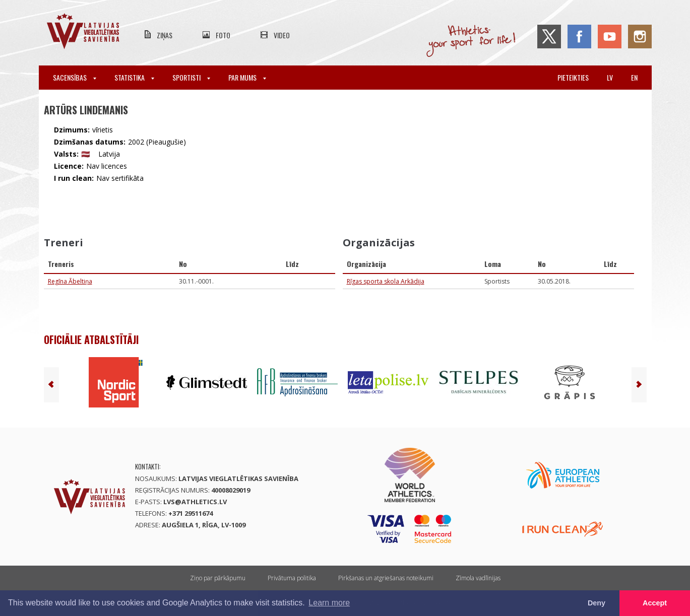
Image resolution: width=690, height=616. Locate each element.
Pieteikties (573, 77)
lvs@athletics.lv (195, 502)
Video (282, 35)
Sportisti (191, 77)
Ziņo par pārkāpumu (218, 578)
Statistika (134, 77)
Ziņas (165, 35)
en (634, 77)
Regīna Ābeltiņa (70, 281)
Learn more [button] (329, 603)
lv (610, 77)
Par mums (247, 77)
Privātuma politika (292, 578)
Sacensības (75, 77)
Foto (223, 35)
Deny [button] (597, 603)
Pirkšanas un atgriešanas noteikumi (386, 578)
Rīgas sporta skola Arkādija (386, 281)
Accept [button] (655, 603)
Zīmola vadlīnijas (478, 578)
